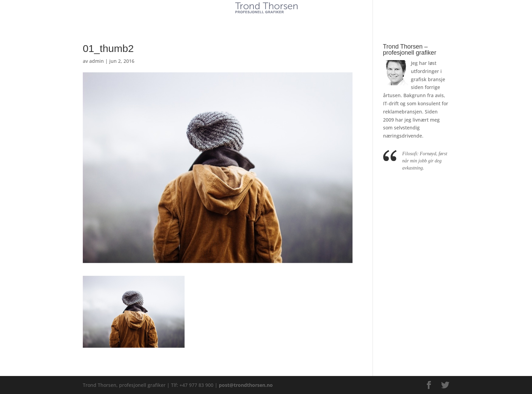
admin (97, 61)
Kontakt (317, 20)
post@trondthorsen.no (246, 385)
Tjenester (246, 20)
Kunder (214, 20)
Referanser (282, 20)
